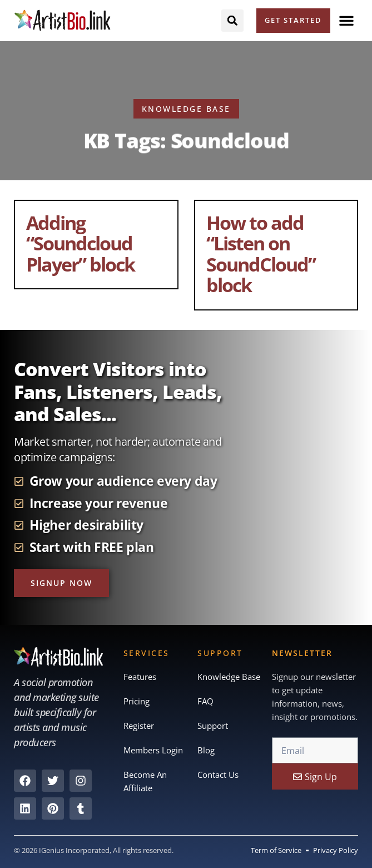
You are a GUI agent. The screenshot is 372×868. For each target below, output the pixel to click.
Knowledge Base (229, 677)
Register (139, 726)
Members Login (153, 751)
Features (140, 677)
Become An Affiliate (145, 782)
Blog (206, 751)
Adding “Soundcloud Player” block (80, 243)
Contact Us (218, 775)
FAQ (205, 702)
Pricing (137, 702)
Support (213, 726)
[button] (346, 21)
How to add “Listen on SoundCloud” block (261, 254)
